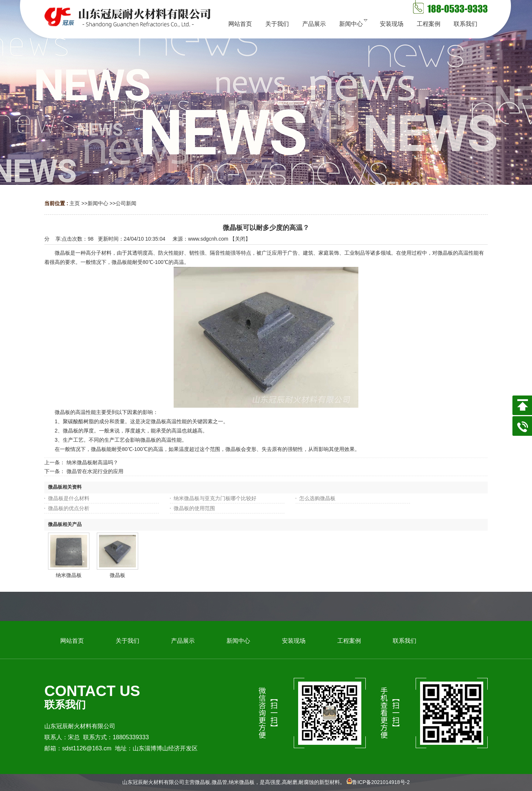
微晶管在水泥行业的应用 (95, 471)
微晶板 (117, 575)
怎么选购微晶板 (317, 498)
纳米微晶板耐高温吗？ (92, 462)
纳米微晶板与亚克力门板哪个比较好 (215, 498)
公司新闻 (126, 203)
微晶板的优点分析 (69, 508)
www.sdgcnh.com (208, 239)
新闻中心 (98, 203)
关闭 (240, 239)
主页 (75, 203)
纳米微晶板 (69, 575)
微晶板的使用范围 (194, 508)
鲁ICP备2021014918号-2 (381, 782)
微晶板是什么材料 (69, 498)
